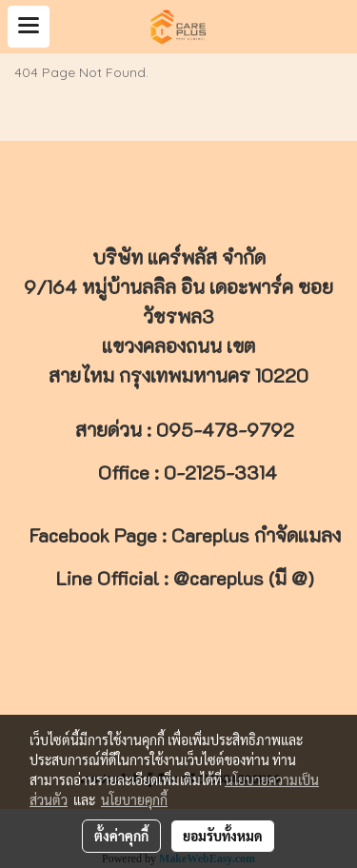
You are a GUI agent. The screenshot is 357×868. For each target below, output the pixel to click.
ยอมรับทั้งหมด (223, 836)
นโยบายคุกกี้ (134, 799)
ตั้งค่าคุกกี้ (121, 836)
